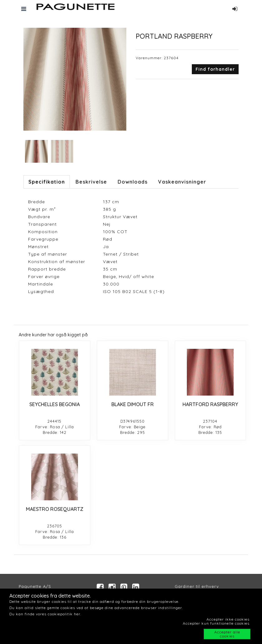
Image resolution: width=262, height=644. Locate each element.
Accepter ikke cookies (228, 619)
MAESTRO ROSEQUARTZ (55, 509)
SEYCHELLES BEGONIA (55, 404)
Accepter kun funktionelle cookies (216, 623)
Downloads (133, 182)
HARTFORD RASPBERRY (210, 404)
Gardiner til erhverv (197, 586)
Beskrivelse (91, 182)
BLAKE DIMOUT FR (133, 404)
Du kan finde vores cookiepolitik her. (45, 614)
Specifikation (47, 182)
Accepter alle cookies (227, 634)
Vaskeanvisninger (182, 182)
